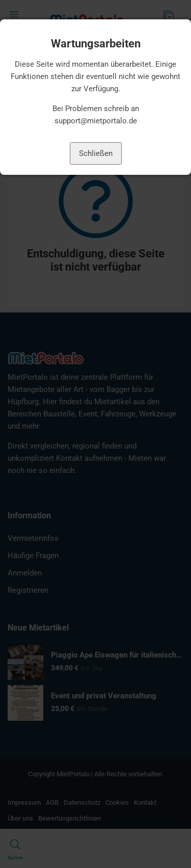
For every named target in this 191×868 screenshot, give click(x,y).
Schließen (96, 153)
